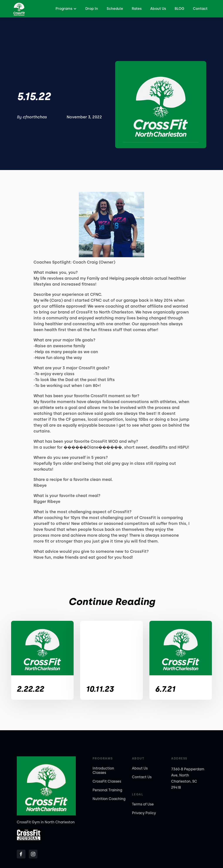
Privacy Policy (144, 813)
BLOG (179, 9)
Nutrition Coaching (109, 799)
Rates (137, 9)
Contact (200, 9)
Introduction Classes (103, 770)
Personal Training (107, 790)
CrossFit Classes (107, 781)
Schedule (115, 9)
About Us (158, 9)
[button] (66, 9)
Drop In (92, 9)
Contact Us (142, 777)
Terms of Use (143, 804)
